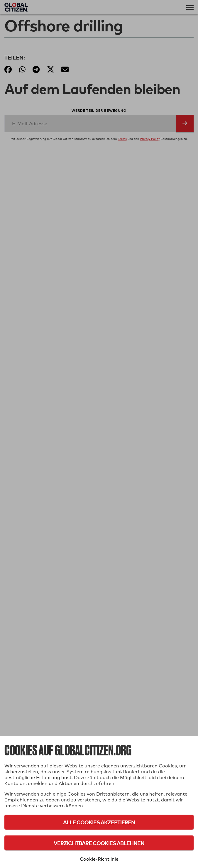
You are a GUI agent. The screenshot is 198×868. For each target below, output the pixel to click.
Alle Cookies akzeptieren (99, 822)
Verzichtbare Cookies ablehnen (99, 843)
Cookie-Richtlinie (99, 859)
